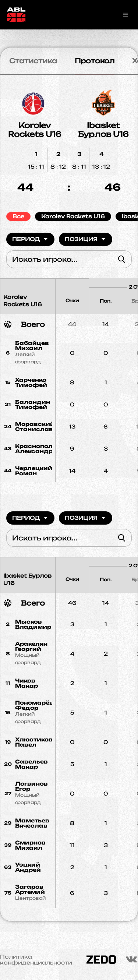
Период (30, 239)
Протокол (95, 61)
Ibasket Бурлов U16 (103, 130)
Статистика (33, 61)
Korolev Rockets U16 (35, 130)
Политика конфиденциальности (36, 960)
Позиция (86, 239)
